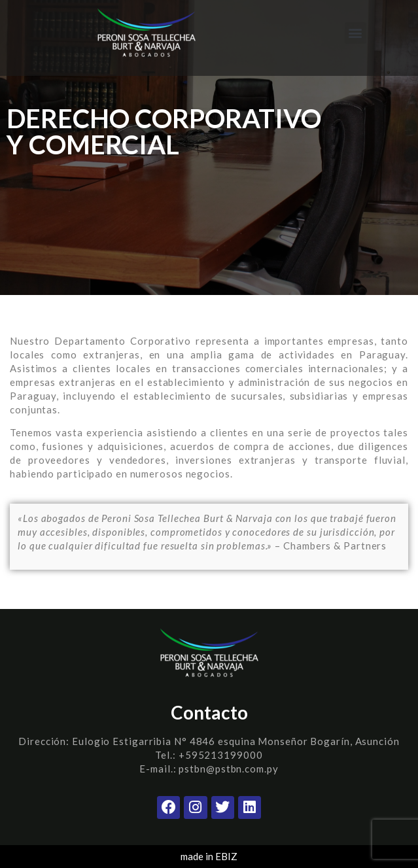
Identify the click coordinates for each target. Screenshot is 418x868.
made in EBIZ (209, 856)
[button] (356, 33)
